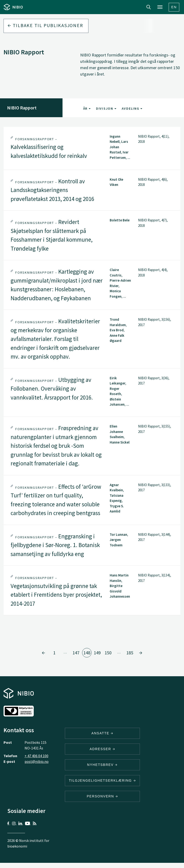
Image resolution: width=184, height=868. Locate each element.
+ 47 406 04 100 (36, 756)
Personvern (102, 796)
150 (108, 653)
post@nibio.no (37, 761)
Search (149, 7)
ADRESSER (102, 749)
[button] (92, 148)
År (87, 108)
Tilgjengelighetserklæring (102, 780)
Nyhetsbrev (102, 765)
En (174, 7)
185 (130, 653)
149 (97, 653)
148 (87, 653)
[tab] (92, 148)
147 (76, 653)
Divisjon (106, 108)
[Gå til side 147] (43, 653)
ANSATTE (102, 733)
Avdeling (132, 108)
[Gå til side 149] (141, 653)
